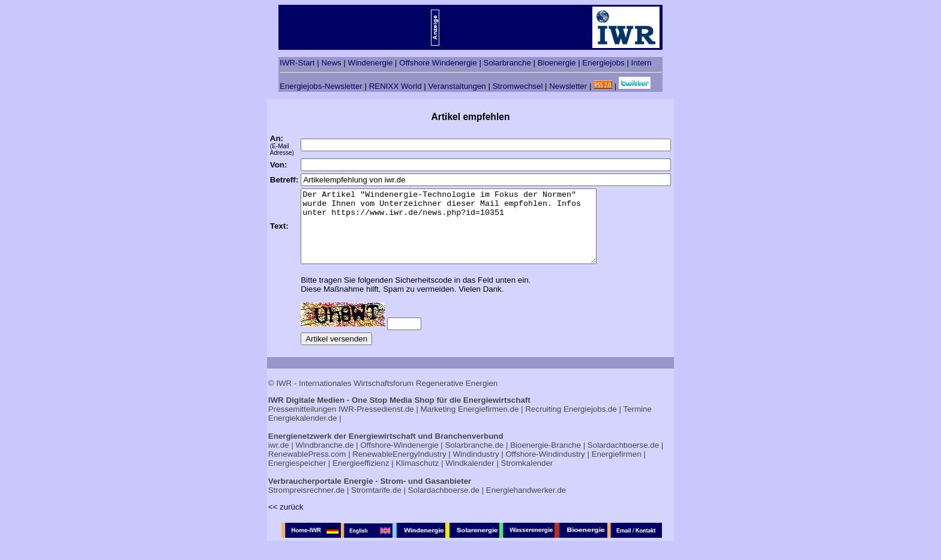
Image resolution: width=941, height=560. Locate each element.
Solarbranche (507, 63)
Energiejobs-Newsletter (321, 86)
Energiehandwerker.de (526, 504)
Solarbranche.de (474, 459)
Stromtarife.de (376, 504)
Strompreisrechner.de (306, 504)
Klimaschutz (417, 477)
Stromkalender (527, 477)
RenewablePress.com (307, 468)
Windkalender (470, 477)
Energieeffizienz (361, 477)
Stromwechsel (518, 86)
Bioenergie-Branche (546, 459)
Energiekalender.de (303, 432)
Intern (642, 63)
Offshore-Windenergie (399, 459)
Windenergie (371, 63)
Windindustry (476, 468)
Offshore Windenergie (438, 63)
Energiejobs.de (590, 423)
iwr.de (279, 459)
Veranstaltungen (457, 86)
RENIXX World (395, 86)
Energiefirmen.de (489, 423)
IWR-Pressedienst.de (376, 423)
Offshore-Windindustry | (547, 468)
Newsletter (568, 86)
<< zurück (286, 521)
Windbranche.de (325, 459)
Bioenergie (557, 63)
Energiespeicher (297, 477)
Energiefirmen (617, 468)
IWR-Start (297, 63)
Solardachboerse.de (623, 459)
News (331, 63)
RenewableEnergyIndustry (399, 468)
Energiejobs (603, 63)
